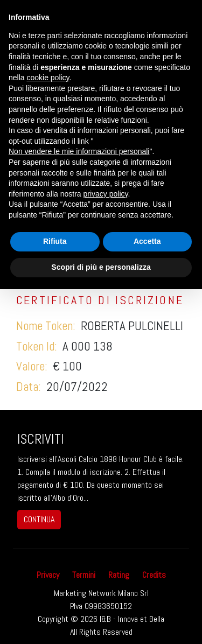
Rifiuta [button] (55, 241)
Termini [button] (84, 575)
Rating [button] (119, 575)
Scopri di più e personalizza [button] (101, 267)
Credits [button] (154, 575)
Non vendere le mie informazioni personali (79, 151)
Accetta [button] (147, 241)
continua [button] (39, 519)
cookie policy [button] (48, 78)
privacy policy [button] (106, 194)
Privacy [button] (48, 575)
